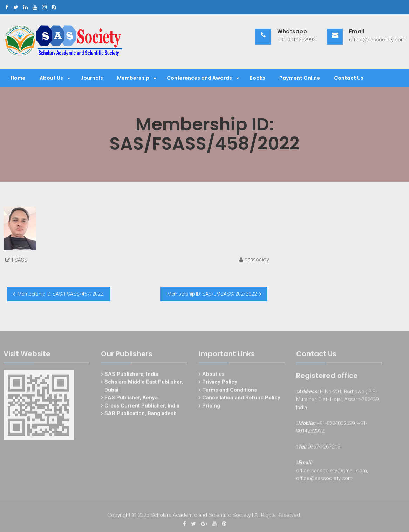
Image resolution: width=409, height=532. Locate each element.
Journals (92, 78)
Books (257, 78)
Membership (133, 78)
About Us (51, 78)
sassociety (257, 260)
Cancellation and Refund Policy (241, 399)
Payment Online (300, 78)
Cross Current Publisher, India (142, 407)
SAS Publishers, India (131, 375)
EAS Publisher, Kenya (131, 399)
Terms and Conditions (230, 391)
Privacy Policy (220, 383)
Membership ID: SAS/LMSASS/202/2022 (212, 294)
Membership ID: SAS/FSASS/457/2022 (60, 294)
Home (18, 78)
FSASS (20, 260)
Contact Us (349, 78)
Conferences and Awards (199, 78)
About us (213, 375)
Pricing (211, 407)
